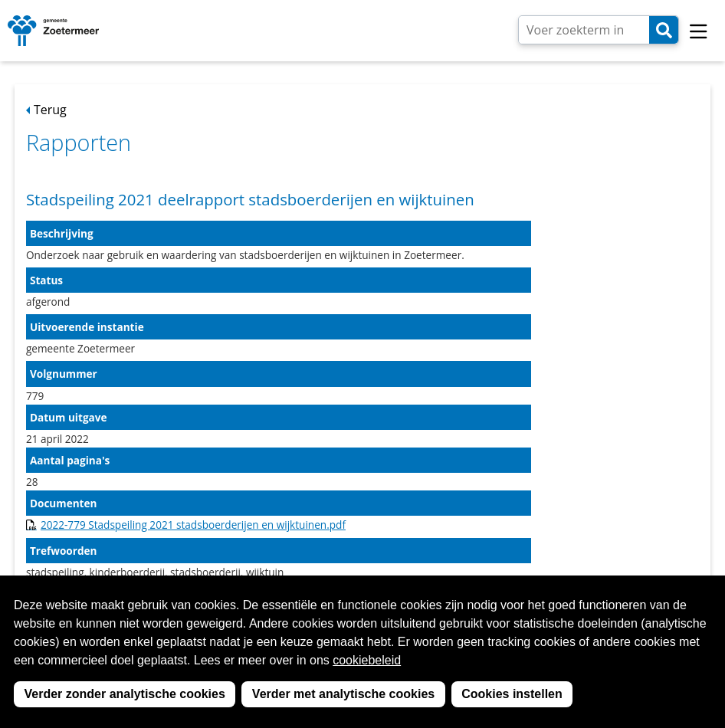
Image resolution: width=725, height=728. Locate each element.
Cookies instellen (512, 694)
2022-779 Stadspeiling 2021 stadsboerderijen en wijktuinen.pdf (193, 525)
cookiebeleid (367, 660)
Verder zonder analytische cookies (125, 694)
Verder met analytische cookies (343, 694)
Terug (50, 110)
